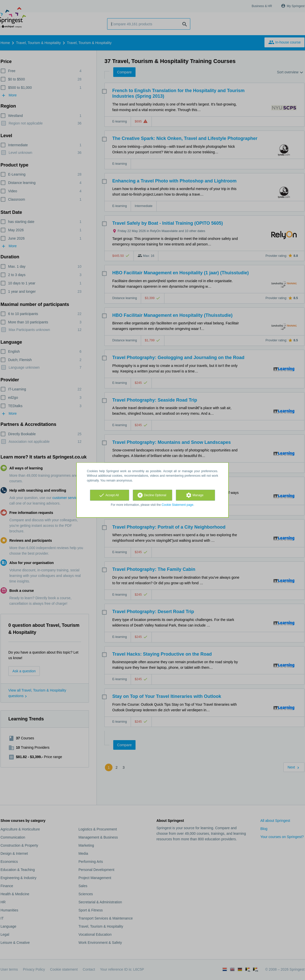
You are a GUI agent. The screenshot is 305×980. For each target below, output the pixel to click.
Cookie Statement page (177, 505)
